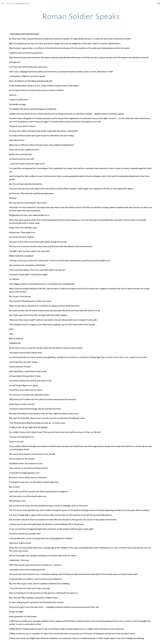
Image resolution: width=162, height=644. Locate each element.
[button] (3, 4)
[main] (81, 16)
